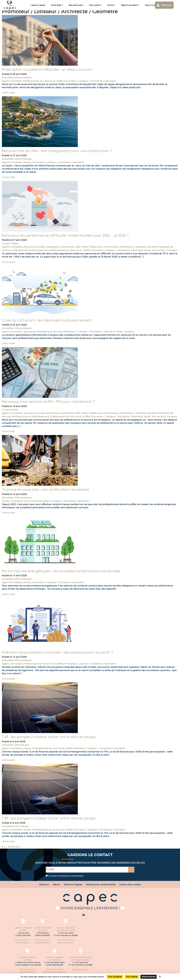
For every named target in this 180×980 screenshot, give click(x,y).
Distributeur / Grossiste (133, 247)
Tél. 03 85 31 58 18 (28, 969)
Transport (172, 250)
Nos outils (95, 5)
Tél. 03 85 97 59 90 (80, 969)
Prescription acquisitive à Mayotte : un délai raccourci (47, 69)
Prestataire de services (50, 332)
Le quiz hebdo (10, 243)
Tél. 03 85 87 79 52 (66, 940)
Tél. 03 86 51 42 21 (43, 940)
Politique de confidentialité (101, 884)
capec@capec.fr (23, 942)
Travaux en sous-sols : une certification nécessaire (46, 489)
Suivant (16, 847)
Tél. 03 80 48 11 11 (23, 940)
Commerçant (111, 247)
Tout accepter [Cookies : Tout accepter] (115, 977)
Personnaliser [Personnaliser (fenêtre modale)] (149, 977)
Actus (110, 5)
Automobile (67, 247)
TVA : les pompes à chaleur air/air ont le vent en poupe (49, 737)
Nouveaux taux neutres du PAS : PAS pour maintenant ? (48, 402)
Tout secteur (158, 250)
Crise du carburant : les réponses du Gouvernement (47, 320)
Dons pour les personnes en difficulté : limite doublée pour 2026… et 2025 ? (65, 235)
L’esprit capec (38, 5)
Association (53, 247)
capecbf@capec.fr (43, 942)
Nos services (75, 5)
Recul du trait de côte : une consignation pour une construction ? (57, 151)
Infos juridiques (23, 78)
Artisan (27, 162)
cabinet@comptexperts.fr (55, 972)
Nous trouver (152, 5)
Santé (147, 250)
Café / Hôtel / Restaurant (89, 247)
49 (9, 847)
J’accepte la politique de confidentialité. (67, 876)
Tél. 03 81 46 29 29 (55, 969)
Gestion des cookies (130, 884)
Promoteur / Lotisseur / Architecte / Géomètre (90, 81)
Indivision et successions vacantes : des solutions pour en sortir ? (57, 652)
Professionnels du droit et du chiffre (43, 81)
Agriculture (30, 247)
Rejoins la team (129, 5)
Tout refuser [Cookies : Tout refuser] (132, 977)
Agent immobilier (12, 81)
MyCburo (166, 5)
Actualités (8, 78)
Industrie (151, 247)
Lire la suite (8, 93)
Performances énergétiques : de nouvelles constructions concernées (61, 571)
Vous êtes (56, 5)
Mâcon (57, 884)
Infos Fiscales (22, 745)
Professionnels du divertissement (30, 250)
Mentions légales (73, 884)
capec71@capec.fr (66, 942)
